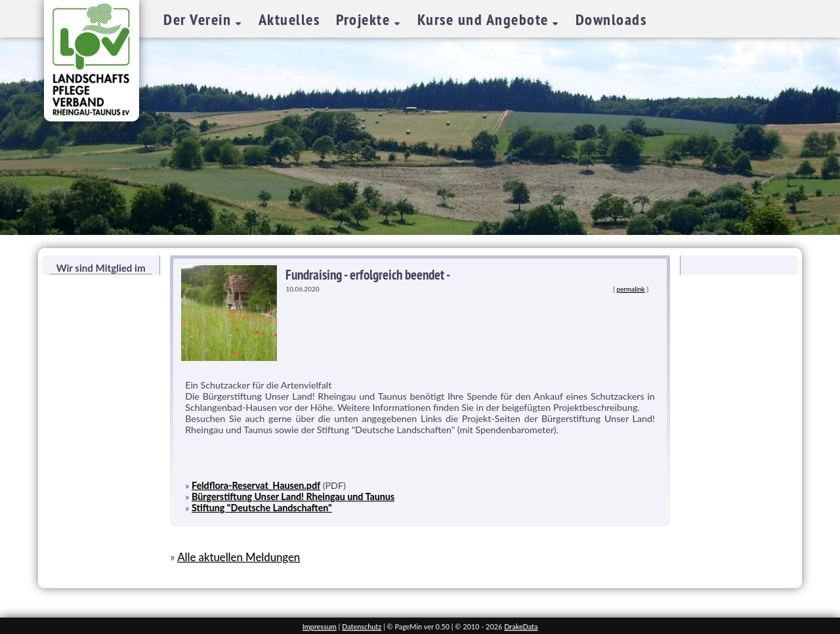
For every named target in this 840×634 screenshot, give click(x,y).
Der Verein (199, 19)
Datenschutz (362, 626)
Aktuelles (289, 19)
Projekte (365, 19)
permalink (631, 289)
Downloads (611, 19)
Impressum (320, 626)
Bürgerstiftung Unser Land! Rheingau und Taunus (293, 497)
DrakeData (521, 626)
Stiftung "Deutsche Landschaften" (262, 508)
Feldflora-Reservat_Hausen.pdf (256, 485)
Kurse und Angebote (485, 19)
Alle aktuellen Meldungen (239, 557)
